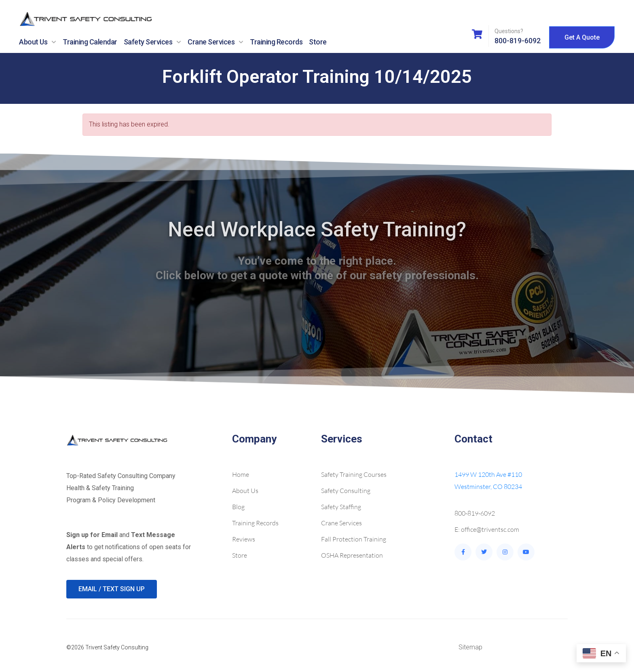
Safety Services (153, 42)
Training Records (276, 42)
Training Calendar (90, 42)
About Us (38, 42)
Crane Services (216, 42)
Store (318, 42)
